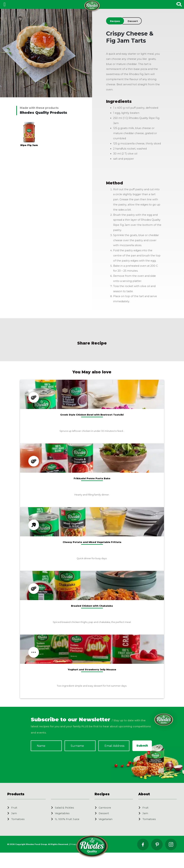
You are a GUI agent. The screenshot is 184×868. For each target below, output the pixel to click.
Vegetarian (106, 819)
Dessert (104, 813)
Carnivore (105, 808)
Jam (14, 813)
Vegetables (62, 813)
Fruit (14, 808)
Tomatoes (18, 819)
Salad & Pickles (64, 808)
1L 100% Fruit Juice (67, 819)
